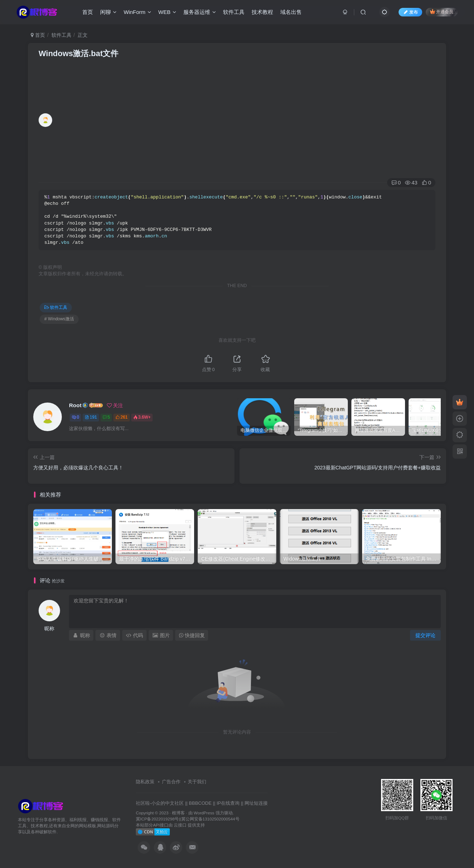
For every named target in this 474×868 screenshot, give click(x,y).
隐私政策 (145, 782)
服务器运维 (200, 12)
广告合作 (171, 782)
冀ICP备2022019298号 (157, 819)
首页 (88, 12)
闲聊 (108, 12)
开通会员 (442, 12)
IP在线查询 (228, 803)
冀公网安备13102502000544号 (210, 819)
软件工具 (234, 12)
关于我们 (197, 782)
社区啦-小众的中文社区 (160, 803)
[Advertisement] (246, 122)
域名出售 (291, 12)
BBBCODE (200, 803)
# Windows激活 (59, 319)
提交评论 (425, 635)
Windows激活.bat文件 (78, 53)
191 (91, 417)
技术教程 (262, 12)
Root (75, 405)
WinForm (137, 12)
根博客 (178, 813)
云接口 (180, 825)
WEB (167, 12)
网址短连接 (256, 803)
